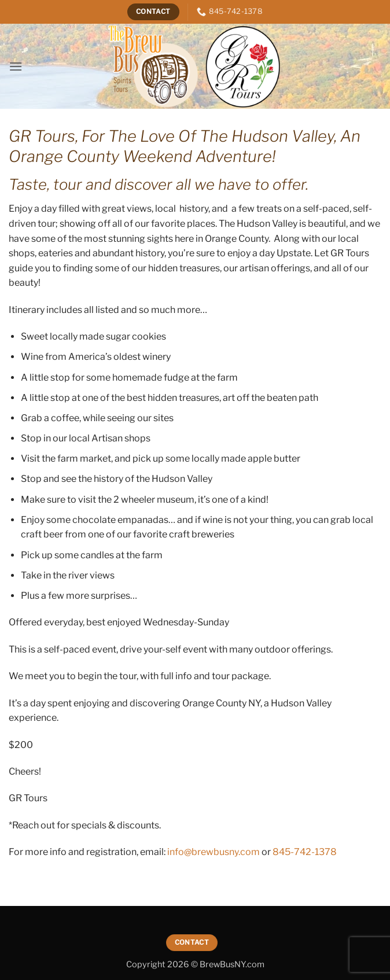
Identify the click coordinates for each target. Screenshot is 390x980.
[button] (16, 66)
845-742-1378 (305, 852)
